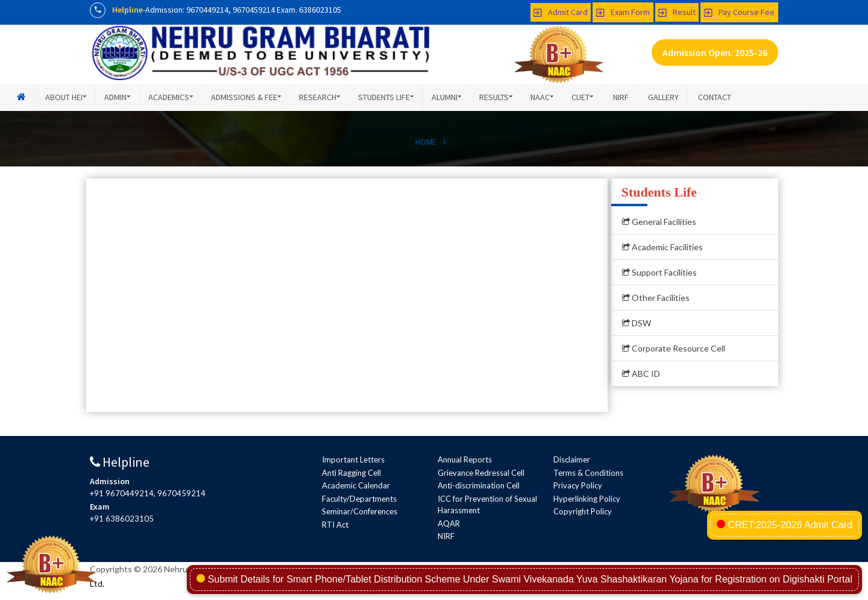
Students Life (386, 97)
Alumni (447, 97)
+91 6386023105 (122, 519)
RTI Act (335, 525)
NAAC (542, 97)
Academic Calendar (356, 485)
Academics (171, 97)
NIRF (621, 97)
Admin (118, 97)
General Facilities (659, 222)
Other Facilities (656, 298)
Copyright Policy (583, 511)
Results (496, 97)
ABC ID (641, 374)
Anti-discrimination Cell (479, 485)
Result (677, 12)
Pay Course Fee (739, 12)
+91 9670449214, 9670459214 (148, 493)
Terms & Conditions (588, 473)
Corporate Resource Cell (674, 348)
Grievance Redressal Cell (481, 473)
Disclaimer (572, 459)
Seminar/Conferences (360, 511)
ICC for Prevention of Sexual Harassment (487, 505)
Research (320, 97)
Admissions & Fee (246, 97)
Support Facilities (659, 272)
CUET (583, 97)
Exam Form (623, 12)
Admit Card (561, 12)
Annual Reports (465, 459)
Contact (715, 97)
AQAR (449, 523)
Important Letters (353, 459)
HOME (426, 142)
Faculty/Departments (359, 499)
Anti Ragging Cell (351, 473)
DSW (637, 323)
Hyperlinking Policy (587, 499)
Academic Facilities (662, 247)
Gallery (663, 97)
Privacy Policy (578, 485)
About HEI (66, 97)
